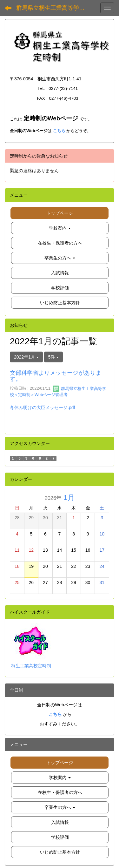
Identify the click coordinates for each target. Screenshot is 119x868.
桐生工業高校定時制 (31, 666)
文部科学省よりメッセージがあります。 (56, 376)
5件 (54, 357)
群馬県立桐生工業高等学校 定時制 (56, 8)
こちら (59, 131)
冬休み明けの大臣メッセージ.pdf (42, 407)
